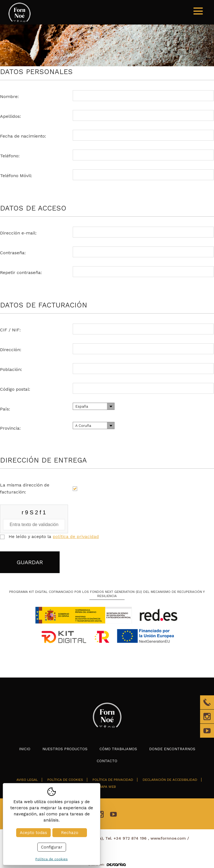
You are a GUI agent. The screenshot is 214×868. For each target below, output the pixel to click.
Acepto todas (33, 833)
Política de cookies (65, 780)
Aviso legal (27, 780)
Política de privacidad (113, 780)
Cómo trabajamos (118, 749)
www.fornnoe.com (168, 838)
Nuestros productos (65, 749)
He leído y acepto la (54, 536)
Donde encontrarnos (172, 749)
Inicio (25, 749)
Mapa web (107, 787)
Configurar (52, 847)
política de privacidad (76, 536)
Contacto (107, 761)
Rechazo (70, 833)
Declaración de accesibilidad (170, 780)
